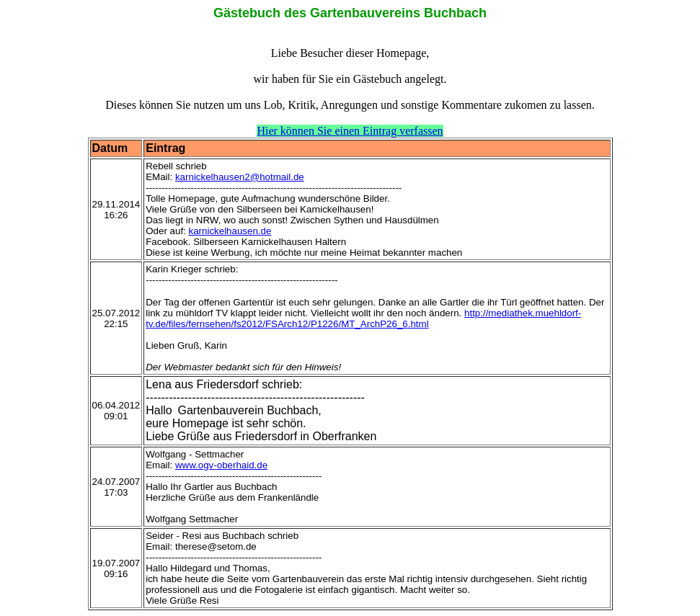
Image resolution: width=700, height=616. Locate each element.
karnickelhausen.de (230, 231)
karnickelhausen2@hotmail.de (240, 177)
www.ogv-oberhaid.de (221, 465)
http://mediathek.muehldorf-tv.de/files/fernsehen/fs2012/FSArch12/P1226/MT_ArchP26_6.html (363, 318)
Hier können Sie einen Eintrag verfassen (350, 131)
